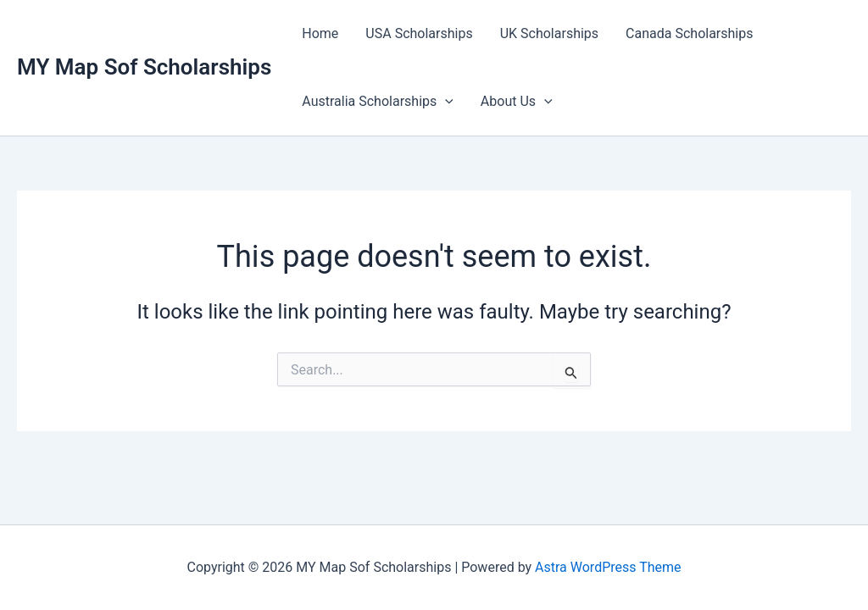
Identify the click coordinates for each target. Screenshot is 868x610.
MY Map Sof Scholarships (144, 67)
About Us (517, 102)
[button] (445, 102)
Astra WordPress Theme (608, 567)
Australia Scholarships (378, 102)
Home (320, 33)
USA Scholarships (419, 33)
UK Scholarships (549, 33)
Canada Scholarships (689, 33)
